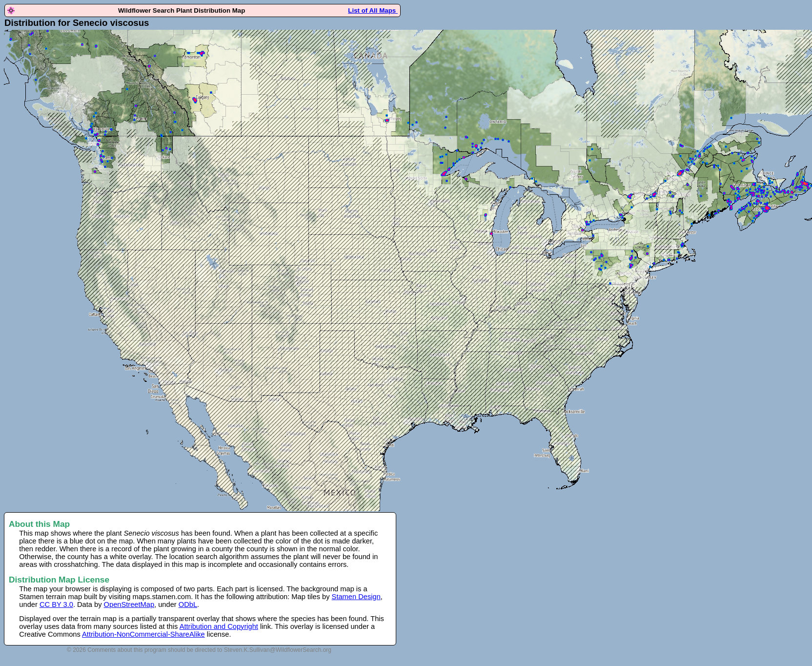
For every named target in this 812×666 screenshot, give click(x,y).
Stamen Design (356, 597)
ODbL (188, 604)
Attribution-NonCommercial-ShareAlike (143, 634)
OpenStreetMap (129, 604)
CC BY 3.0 (56, 604)
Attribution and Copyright (219, 626)
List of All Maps (373, 10)
